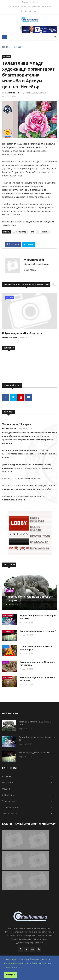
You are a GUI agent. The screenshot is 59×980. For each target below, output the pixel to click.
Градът (6, 646)
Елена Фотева (9, 429)
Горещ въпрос (8, 631)
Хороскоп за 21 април (17, 424)
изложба (34, 232)
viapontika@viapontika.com (37, 264)
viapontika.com (12, 93)
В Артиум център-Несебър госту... (23, 333)
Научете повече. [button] (14, 967)
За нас (24, 6)
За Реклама (35, 6)
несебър (45, 232)
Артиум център (20, 232)
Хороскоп (14, 6)
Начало (6, 47)
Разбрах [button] (10, 975)
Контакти (47, 6)
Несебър (17, 47)
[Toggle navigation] (5, 37)
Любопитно (7, 616)
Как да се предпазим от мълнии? (38, 631)
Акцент (10, 591)
